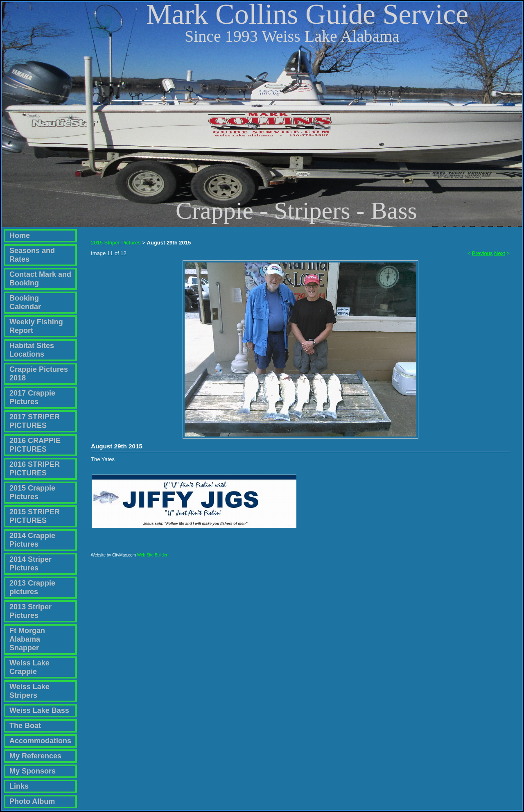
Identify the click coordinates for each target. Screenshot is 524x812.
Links (19, 786)
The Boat (25, 726)
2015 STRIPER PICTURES (35, 516)
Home (20, 235)
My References (35, 756)
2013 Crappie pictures (32, 587)
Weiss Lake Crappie (29, 667)
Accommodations (40, 741)
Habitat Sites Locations (32, 350)
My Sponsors (33, 771)
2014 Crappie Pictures (32, 540)
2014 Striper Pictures (30, 564)
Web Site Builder (152, 559)
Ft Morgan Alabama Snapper (27, 639)
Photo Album (32, 801)
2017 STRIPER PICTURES (35, 421)
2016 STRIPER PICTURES (35, 469)
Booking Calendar (25, 302)
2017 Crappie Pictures (32, 397)
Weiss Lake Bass (39, 710)
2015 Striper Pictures (116, 243)
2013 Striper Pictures (30, 611)
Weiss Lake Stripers (29, 691)
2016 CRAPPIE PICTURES (35, 445)
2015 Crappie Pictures (32, 492)
